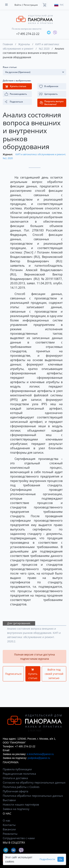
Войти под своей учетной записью (54, 674)
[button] (52, 94)
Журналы (24, 44)
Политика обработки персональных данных (33, 796)
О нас (7, 820)
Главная (8, 44)
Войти (18, 5)
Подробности (47, 859)
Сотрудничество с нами (19, 838)
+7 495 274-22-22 (28, 34)
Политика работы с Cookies (21, 787)
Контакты (9, 825)
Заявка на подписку (16, 809)
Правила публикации (17, 769)
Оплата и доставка (15, 778)
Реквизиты (10, 834)
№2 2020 (44, 49)
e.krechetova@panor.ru (40, 754)
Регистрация (31, 5)
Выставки (9, 800)
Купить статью (33, 674)
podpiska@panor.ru (39, 758)
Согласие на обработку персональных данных (34, 782)
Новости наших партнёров (21, 804)
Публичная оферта (15, 791)
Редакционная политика (19, 774)
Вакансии (9, 829)
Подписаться (13, 674)
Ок (61, 859)
